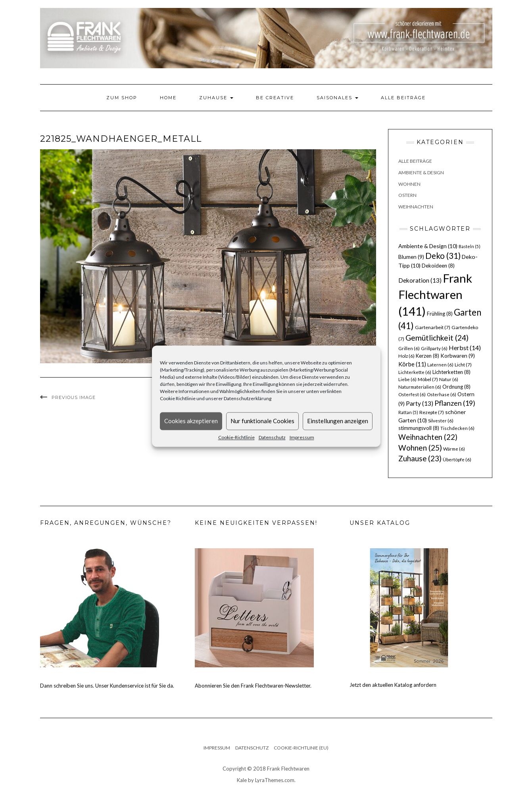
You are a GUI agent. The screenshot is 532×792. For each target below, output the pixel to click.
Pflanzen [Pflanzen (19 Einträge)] (455, 403)
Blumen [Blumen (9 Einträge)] (411, 257)
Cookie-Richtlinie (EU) (301, 748)
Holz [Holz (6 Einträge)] (406, 356)
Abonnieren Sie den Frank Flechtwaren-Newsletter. (253, 686)
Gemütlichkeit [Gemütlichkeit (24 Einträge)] (437, 338)
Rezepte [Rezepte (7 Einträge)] (432, 412)
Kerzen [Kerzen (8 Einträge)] (427, 356)
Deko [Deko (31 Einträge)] (443, 256)
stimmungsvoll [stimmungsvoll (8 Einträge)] (419, 428)
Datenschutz (272, 437)
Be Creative (275, 98)
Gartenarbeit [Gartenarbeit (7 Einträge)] (433, 327)
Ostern (407, 195)
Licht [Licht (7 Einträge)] (463, 365)
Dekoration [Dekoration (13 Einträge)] (420, 280)
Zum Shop (122, 98)
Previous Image (74, 397)
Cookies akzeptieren (191, 421)
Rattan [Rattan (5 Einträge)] (408, 412)
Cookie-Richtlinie (236, 437)
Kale (242, 780)
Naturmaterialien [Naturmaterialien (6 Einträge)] (420, 387)
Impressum (302, 437)
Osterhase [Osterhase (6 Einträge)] (442, 394)
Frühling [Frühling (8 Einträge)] (440, 314)
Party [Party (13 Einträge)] (420, 403)
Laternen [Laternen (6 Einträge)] (440, 365)
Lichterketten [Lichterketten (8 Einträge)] (451, 372)
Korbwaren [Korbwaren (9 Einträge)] (458, 356)
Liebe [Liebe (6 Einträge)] (407, 379)
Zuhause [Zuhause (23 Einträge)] (420, 458)
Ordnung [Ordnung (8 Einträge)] (456, 387)
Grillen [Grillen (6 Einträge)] (409, 348)
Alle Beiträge (403, 98)
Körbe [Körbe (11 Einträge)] (412, 364)
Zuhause (216, 98)
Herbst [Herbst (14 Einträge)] (465, 348)
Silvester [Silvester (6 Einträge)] (441, 421)
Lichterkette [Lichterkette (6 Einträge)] (415, 372)
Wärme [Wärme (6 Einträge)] (454, 449)
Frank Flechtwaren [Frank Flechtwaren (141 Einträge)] (435, 295)
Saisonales (337, 98)
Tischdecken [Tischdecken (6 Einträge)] (457, 428)
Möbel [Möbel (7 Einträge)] (428, 379)
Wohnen (409, 184)
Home (168, 98)
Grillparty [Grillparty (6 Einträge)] (434, 348)
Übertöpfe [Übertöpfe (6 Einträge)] (457, 460)
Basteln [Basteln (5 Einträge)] (470, 246)
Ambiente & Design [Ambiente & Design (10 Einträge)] (428, 246)
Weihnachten (416, 207)
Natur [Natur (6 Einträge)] (449, 379)
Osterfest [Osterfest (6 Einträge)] (412, 394)
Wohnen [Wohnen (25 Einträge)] (420, 448)
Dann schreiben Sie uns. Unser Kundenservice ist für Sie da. (107, 686)
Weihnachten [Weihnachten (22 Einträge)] (428, 437)
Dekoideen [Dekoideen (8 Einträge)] (438, 266)
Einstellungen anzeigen (338, 421)
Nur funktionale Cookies (262, 421)
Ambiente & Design (421, 172)
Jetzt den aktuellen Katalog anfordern (393, 685)
